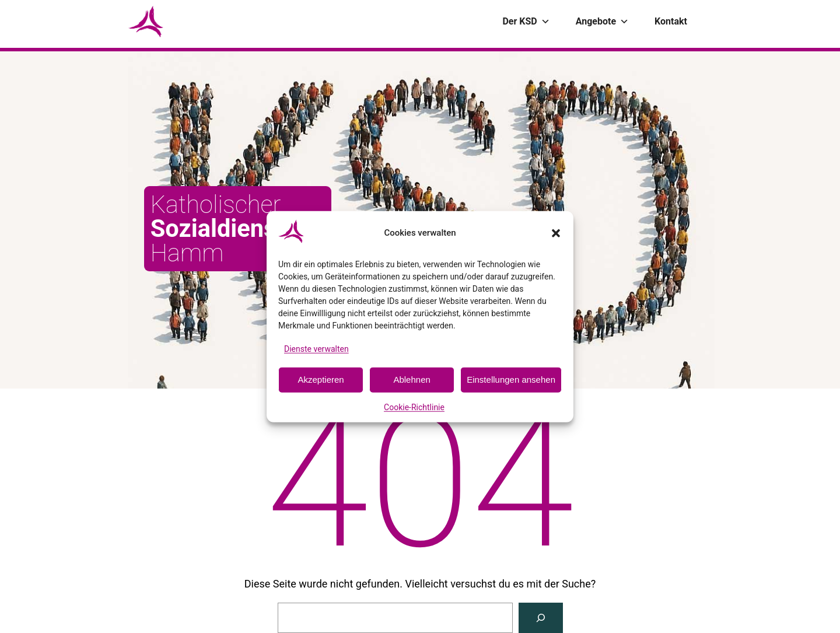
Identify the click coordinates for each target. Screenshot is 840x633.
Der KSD (526, 22)
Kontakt (671, 21)
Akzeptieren (321, 380)
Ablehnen (412, 380)
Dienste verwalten (316, 348)
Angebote (602, 22)
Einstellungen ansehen (511, 380)
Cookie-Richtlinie (414, 407)
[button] (556, 233)
